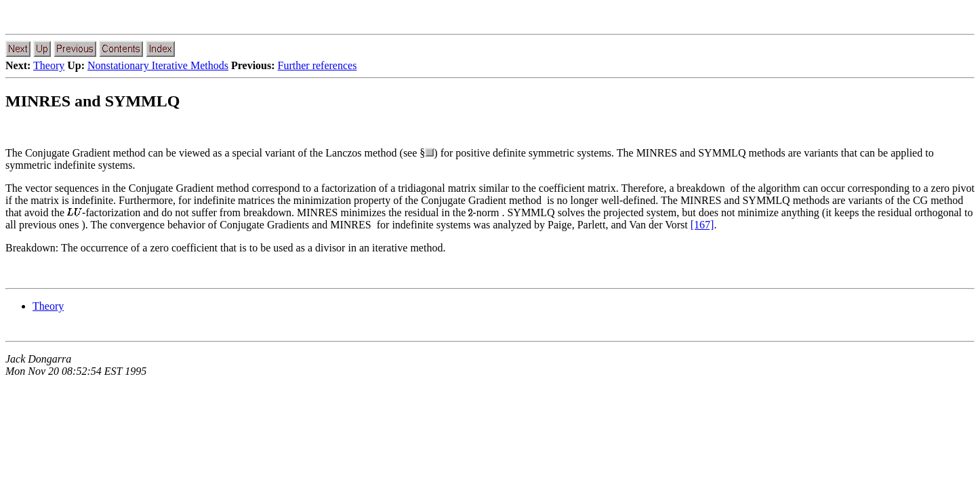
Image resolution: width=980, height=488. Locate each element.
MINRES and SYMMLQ (93, 101)
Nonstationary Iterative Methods (158, 65)
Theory (49, 65)
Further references (318, 65)
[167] (702, 225)
